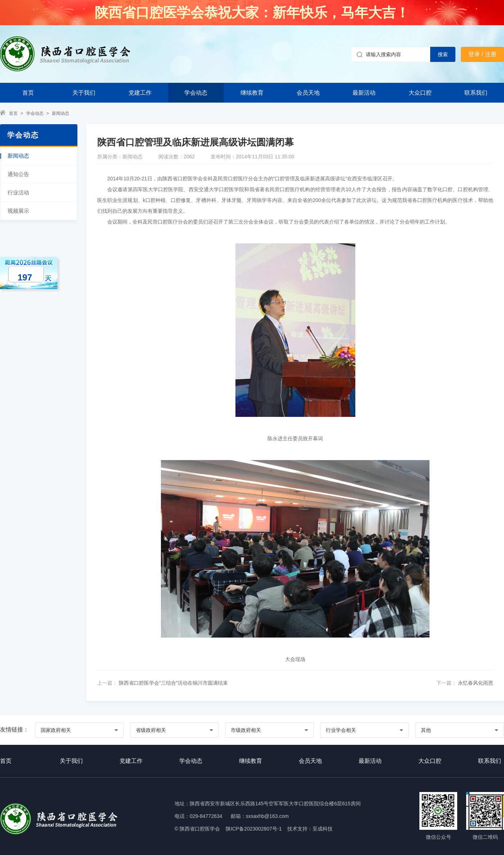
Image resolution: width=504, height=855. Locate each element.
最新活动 (364, 93)
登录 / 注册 (482, 54)
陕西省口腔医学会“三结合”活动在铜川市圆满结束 (173, 683)
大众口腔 (420, 93)
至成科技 (323, 829)
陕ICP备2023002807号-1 (254, 829)
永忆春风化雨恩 (475, 683)
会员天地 (308, 93)
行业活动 (18, 192)
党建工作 (140, 93)
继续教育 (252, 93)
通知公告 (18, 174)
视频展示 (18, 211)
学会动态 (196, 93)
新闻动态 (60, 113)
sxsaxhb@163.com (267, 816)
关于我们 (84, 93)
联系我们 (476, 93)
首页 (28, 93)
